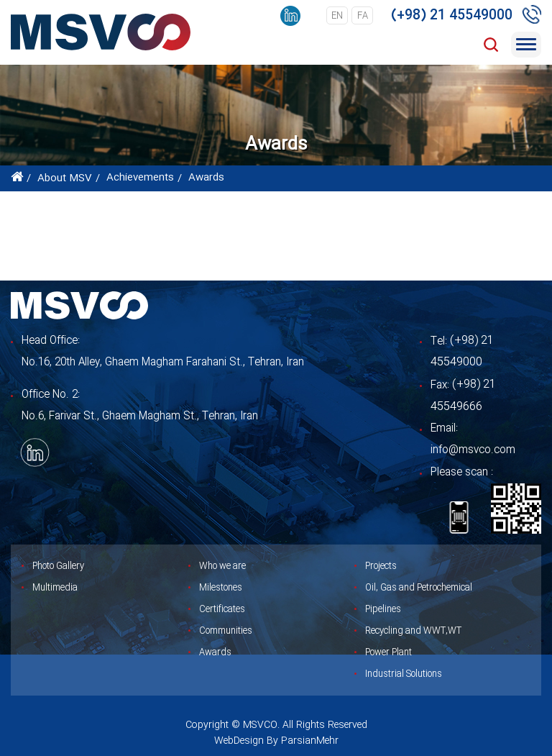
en (337, 16)
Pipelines (383, 609)
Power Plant (388, 652)
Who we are (222, 566)
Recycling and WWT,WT (413, 631)
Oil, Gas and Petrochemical (419, 588)
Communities (226, 631)
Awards (215, 652)
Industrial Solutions (404, 674)
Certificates (222, 609)
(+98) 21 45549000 (452, 16)
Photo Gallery (58, 566)
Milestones (221, 588)
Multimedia (55, 588)
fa (363, 16)
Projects (381, 566)
